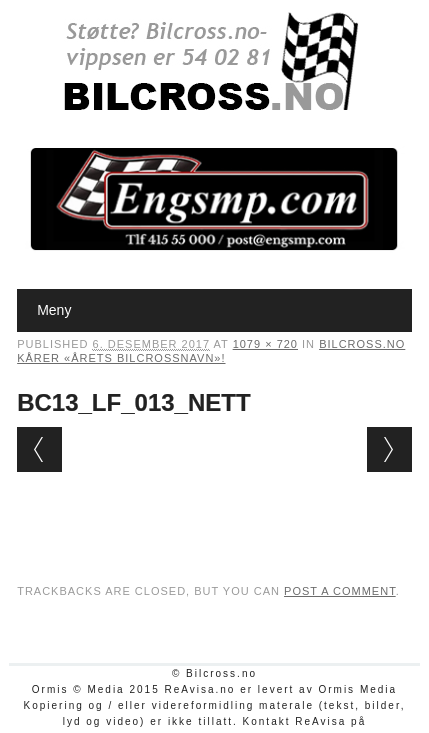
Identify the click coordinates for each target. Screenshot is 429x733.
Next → (389, 449)
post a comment (340, 591)
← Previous (39, 449)
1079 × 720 (265, 344)
